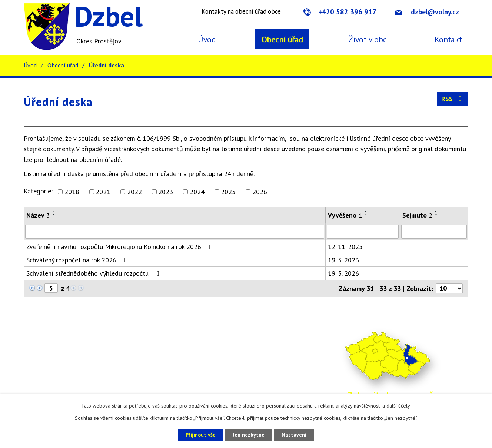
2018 (72, 192)
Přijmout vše (201, 435)
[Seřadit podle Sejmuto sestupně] (436, 215)
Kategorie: (38, 191)
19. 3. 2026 (343, 260)
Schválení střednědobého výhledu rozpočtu (94, 273)
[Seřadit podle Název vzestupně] (54, 212)
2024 (197, 192)
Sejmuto (417, 215)
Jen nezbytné (249, 435)
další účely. (399, 406)
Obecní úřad (282, 39)
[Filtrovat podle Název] (175, 232)
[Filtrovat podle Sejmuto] (434, 232)
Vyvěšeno (345, 215)
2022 (134, 192)
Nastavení (294, 435)
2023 (166, 192)
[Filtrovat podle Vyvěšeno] (363, 232)
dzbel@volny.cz (427, 12)
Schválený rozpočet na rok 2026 (78, 260)
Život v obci (369, 39)
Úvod (207, 39)
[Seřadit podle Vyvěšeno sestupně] (366, 215)
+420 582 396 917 (340, 12)
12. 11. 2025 (345, 247)
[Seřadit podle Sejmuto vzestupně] (436, 212)
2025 (228, 192)
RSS (453, 99)
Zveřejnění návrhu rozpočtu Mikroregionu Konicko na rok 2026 (121, 247)
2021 (103, 192)
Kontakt (448, 39)
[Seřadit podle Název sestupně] (54, 215)
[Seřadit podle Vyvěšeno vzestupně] (366, 212)
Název (38, 215)
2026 (260, 192)
